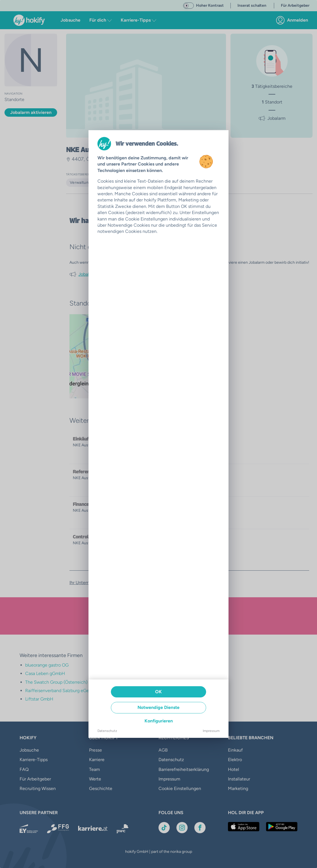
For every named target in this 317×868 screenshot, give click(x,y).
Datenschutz (107, 731)
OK (158, 692)
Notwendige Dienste (158, 707)
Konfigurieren (159, 721)
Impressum (211, 731)
